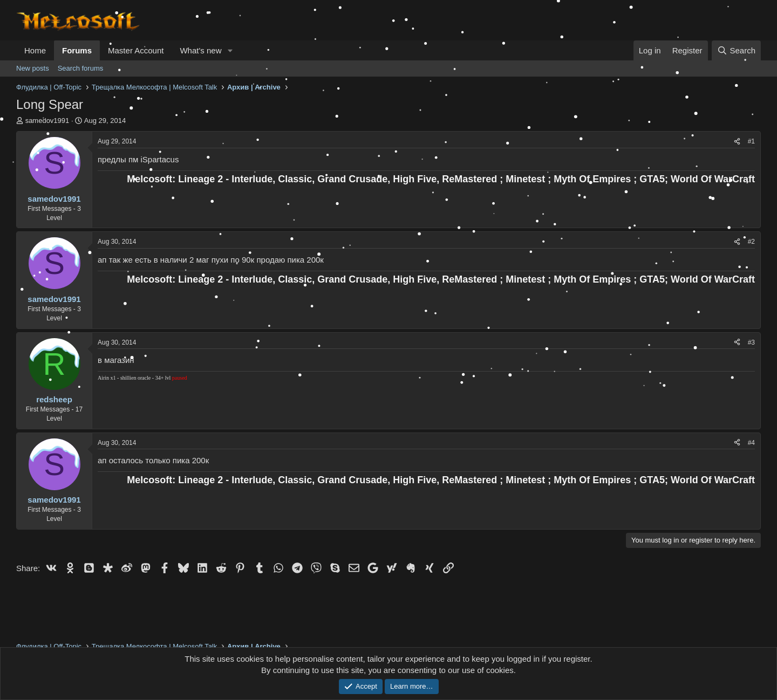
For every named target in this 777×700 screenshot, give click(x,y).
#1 (751, 141)
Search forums (81, 68)
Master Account (136, 50)
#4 (751, 443)
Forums (77, 50)
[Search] (736, 50)
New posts (33, 68)
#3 (751, 342)
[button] (230, 50)
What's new (200, 50)
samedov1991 (47, 121)
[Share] (737, 142)
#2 (751, 242)
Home (35, 50)
